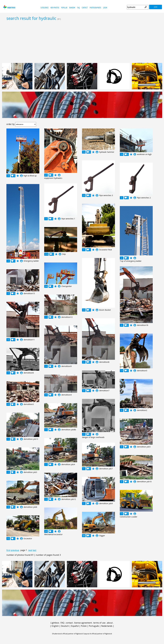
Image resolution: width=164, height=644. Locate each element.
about (110, 623)
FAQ (78, 8)
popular (64, 8)
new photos (55, 8)
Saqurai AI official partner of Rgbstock (98, 634)
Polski (84, 626)
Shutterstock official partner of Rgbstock (67, 634)
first (8, 550)
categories (44, 8)
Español (75, 626)
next (30, 550)
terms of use (99, 623)
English (55, 626)
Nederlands (107, 626)
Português (94, 626)
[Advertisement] (82, 42)
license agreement (83, 623)
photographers (95, 8)
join (156, 7)
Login (105, 8)
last (35, 550)
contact (85, 8)
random (72, 8)
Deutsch (65, 626)
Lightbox (55, 623)
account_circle (21, 176)
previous (15, 550)
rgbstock (9, 7)
